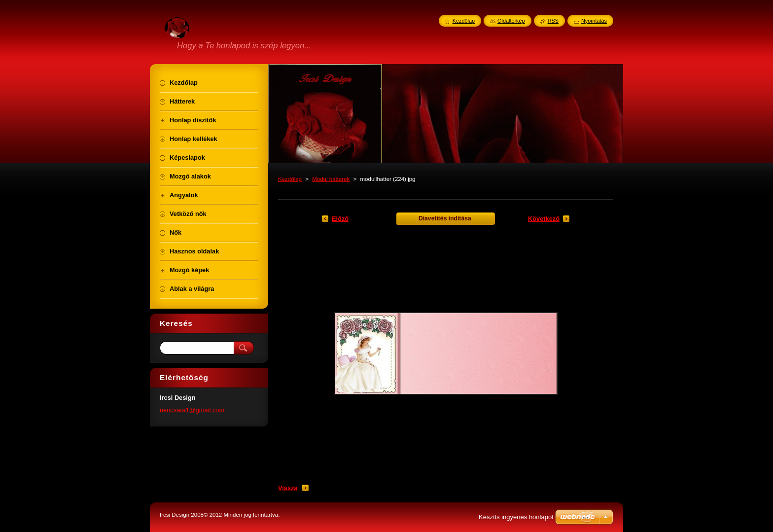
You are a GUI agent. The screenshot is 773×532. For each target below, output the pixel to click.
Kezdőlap (290, 179)
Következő (544, 219)
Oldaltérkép (511, 21)
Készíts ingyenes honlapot (516, 517)
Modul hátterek (331, 179)
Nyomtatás (594, 21)
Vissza (288, 488)
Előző (340, 219)
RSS (553, 21)
